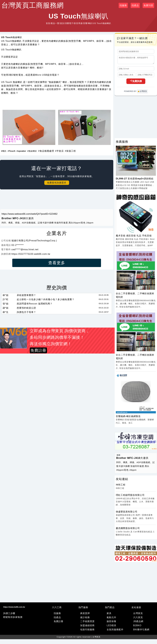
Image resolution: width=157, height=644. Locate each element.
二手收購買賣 (87, 623)
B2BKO (137, 627)
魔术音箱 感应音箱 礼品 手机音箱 (134, 237)
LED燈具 (111, 627)
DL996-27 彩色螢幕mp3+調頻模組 (135, 180)
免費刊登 (148, 5)
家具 (109, 615)
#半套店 (59, 151)
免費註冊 (59, 623)
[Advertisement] (57, 200)
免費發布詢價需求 (57, 183)
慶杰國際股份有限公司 (128, 529)
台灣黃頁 (138, 615)
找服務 (123, 5)
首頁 (48, 23)
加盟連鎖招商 (87, 627)
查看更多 (57, 263)
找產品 (135, 5)
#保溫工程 (70, 151)
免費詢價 (136, 82)
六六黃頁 (138, 619)
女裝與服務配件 (115, 631)
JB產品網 (138, 623)
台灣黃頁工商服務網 (33, 5)
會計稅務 (85, 619)
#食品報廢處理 (46, 151)
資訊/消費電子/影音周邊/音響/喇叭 (76, 23)
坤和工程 (121, 486)
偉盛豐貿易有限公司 (127, 513)
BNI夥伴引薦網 (141, 631)
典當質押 (85, 615)
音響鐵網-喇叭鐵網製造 (128, 418)
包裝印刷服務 (87, 631)
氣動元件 (111, 619)
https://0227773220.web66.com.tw (31, 254)
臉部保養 (111, 623)
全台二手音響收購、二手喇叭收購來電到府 (135, 297)
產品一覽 (55, 23)
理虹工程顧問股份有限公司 (130, 496)
